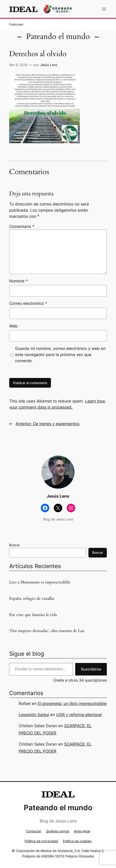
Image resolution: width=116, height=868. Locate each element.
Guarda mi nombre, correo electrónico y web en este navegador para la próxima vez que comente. (60, 355)
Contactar (34, 831)
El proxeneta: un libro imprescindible (72, 704)
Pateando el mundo (58, 36)
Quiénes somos (58, 831)
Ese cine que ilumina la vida (33, 615)
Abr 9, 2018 (18, 65)
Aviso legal (82, 831)
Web (13, 326)
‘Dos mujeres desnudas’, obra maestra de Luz (47, 631)
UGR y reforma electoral (79, 715)
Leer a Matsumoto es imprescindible (40, 582)
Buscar (14, 545)
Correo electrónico (28, 303)
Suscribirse (91, 669)
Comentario (22, 226)
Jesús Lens (49, 65)
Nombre (19, 281)
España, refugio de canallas (32, 599)
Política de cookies (77, 841)
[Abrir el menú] (104, 9)
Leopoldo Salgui (34, 715)
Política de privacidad (41, 841)
